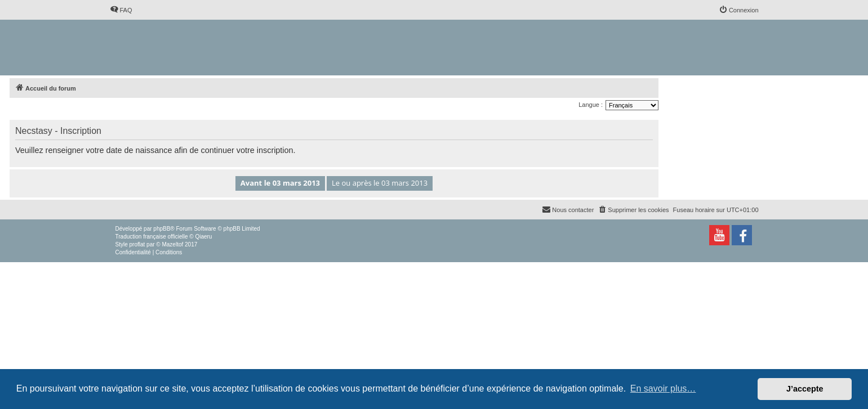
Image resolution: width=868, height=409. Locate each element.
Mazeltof (172, 244)
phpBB (162, 229)
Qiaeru (203, 237)
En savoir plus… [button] (663, 388)
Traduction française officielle (152, 237)
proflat (137, 244)
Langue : (591, 105)
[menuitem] (121, 10)
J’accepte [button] (805, 389)
